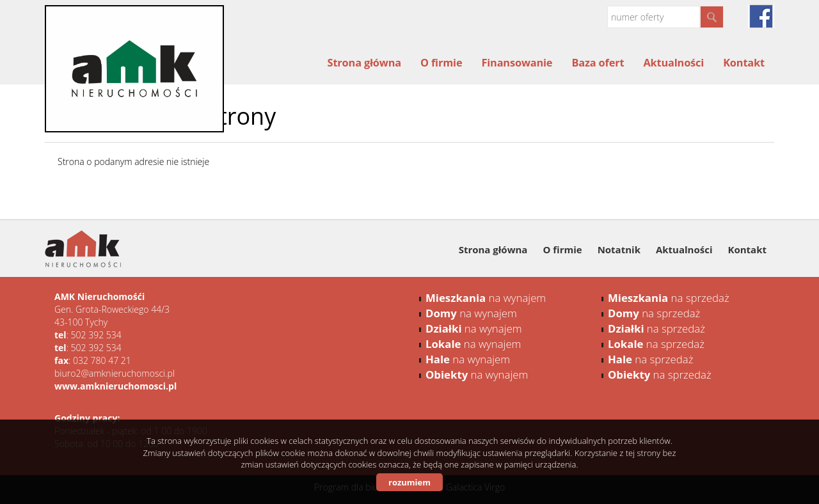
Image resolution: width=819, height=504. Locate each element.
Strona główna (364, 63)
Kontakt (744, 63)
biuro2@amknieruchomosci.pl (115, 373)
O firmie (441, 63)
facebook (761, 16)
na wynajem (486, 298)
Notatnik (619, 249)
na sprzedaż (669, 298)
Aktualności (673, 63)
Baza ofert (598, 63)
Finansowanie (517, 63)
